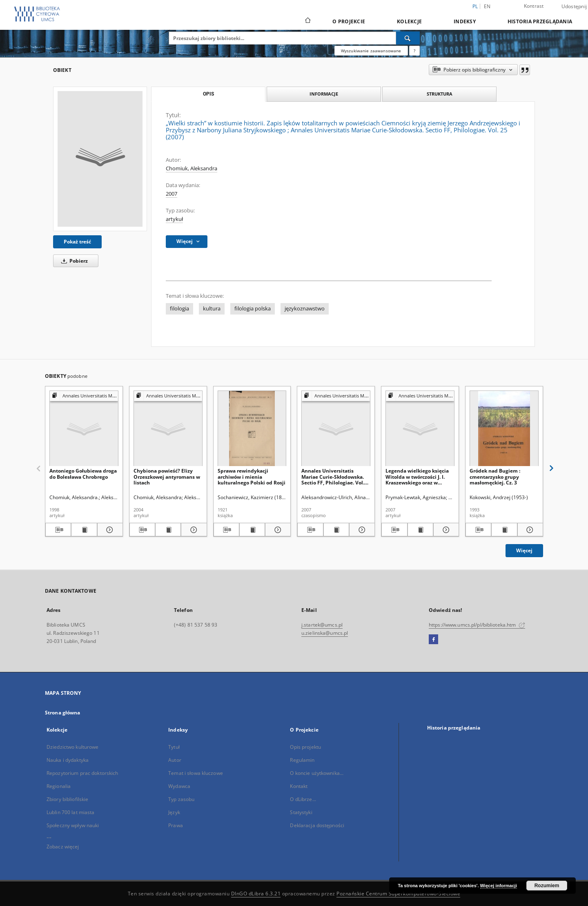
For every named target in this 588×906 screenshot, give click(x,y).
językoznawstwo (305, 309)
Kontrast (534, 6)
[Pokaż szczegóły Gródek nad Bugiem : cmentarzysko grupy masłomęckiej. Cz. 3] (529, 530)
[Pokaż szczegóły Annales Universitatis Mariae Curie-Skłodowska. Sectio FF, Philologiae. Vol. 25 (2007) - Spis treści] (361, 530)
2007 (171, 194)
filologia (179, 309)
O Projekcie (349, 21)
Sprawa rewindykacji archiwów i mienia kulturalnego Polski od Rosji (252, 476)
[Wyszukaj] (408, 38)
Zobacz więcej (63, 847)
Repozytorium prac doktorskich (82, 773)
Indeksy (465, 21)
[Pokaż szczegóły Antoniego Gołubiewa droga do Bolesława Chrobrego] (109, 530)
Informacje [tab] (324, 94)
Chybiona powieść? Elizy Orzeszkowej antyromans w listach (167, 476)
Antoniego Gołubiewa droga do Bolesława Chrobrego (83, 474)
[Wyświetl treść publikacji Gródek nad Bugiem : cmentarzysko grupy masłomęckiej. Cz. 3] (504, 530)
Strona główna (63, 713)
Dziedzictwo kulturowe (73, 747)
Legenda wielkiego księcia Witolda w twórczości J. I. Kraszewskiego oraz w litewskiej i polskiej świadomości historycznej (417, 476)
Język (174, 812)
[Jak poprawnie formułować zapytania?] (414, 51)
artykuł (174, 219)
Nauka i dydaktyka (68, 760)
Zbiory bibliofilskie (67, 799)
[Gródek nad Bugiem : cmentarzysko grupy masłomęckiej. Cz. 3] (504, 429)
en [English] (487, 6)
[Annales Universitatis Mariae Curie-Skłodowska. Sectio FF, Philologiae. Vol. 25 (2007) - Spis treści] (336, 429)
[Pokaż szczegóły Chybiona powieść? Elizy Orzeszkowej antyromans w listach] (193, 530)
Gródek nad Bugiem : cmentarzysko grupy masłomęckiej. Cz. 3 (495, 476)
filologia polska (253, 309)
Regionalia (59, 786)
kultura (212, 309)
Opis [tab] (208, 94)
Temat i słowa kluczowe (196, 773)
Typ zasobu (181, 799)
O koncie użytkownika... (317, 773)
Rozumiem (547, 886)
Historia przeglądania (540, 21)
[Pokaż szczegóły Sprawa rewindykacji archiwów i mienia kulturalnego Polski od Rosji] (277, 530)
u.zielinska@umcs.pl (325, 633)
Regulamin (302, 760)
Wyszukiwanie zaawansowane (371, 51)
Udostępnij (574, 7)
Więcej (524, 550)
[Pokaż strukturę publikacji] (84, 396)
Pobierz (73, 261)
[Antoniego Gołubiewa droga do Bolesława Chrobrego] (84, 429)
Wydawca (179, 786)
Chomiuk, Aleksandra (192, 168)
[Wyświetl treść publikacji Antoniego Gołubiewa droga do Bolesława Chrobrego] (84, 530)
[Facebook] (433, 640)
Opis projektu (305, 747)
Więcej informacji (499, 886)
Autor (175, 760)
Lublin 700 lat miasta (71, 812)
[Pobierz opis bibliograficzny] (58, 530)
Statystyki (301, 812)
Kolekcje (409, 21)
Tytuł (174, 747)
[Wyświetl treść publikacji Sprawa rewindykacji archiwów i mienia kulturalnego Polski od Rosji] (252, 530)
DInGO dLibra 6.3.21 (256, 894)
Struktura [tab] (440, 94)
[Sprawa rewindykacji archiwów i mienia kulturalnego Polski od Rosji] (252, 429)
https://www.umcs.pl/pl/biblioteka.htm (477, 625)
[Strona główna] (307, 21)
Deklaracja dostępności (317, 825)
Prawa (176, 825)
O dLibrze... (303, 799)
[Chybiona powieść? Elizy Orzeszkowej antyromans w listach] (168, 429)
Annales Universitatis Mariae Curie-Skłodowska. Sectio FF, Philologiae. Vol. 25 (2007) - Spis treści (333, 476)
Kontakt (299, 786)
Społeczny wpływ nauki (73, 825)
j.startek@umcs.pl (322, 625)
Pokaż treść (77, 242)
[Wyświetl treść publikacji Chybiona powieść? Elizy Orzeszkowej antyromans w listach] (168, 530)
